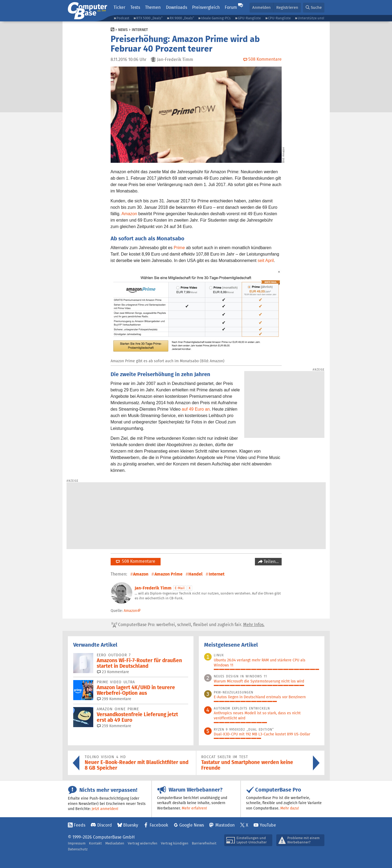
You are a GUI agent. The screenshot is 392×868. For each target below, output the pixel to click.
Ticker (119, 7)
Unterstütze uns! (311, 18)
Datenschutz (78, 849)
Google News (192, 825)
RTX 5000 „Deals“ (149, 18)
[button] (314, 8)
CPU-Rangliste (279, 18)
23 (113, 672)
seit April (266, 261)
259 (114, 726)
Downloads (176, 7)
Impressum (77, 843)
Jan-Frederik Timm (153, 588)
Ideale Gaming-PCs (216, 18)
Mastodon (225, 825)
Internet (140, 30)
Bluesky (131, 825)
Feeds (79, 825)
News (123, 30)
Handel (195, 574)
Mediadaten (115, 843)
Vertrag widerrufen (143, 843)
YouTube (268, 825)
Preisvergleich (206, 7)
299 (114, 699)
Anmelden (261, 7)
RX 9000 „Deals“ (182, 18)
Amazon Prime (168, 574)
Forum (231, 7)
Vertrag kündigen (175, 843)
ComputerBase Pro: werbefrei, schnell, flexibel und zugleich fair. (188, 625)
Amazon (129, 214)
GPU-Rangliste (249, 18)
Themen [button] (153, 7)
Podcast (123, 18)
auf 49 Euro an (196, 409)
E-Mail (180, 588)
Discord (105, 825)
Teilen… (271, 562)
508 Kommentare (136, 561)
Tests (135, 7)
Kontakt (95, 843)
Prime (179, 248)
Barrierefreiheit (204, 843)
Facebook (159, 825)
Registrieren (287, 7)
